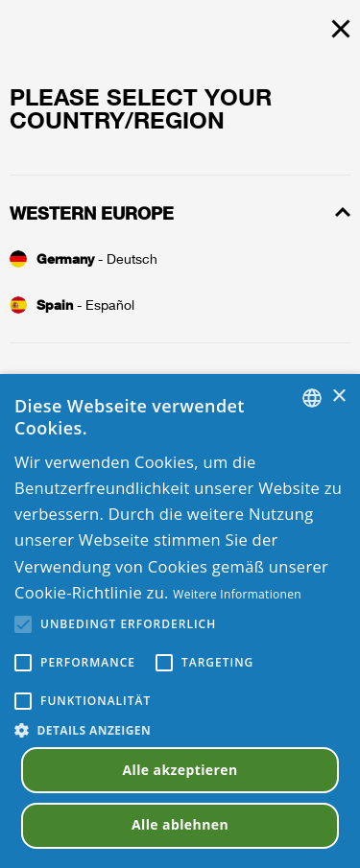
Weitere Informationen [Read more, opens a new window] (237, 594)
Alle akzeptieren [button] (180, 770)
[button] (180, 730)
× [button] (338, 397)
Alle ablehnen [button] (180, 824)
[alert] (180, 621)
